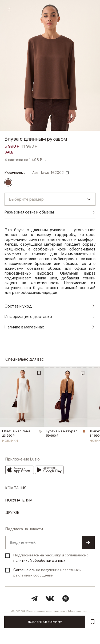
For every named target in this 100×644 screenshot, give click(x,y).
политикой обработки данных (39, 560)
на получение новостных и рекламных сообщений (47, 572)
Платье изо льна (16, 431)
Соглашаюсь (24, 570)
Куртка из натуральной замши (63, 431)
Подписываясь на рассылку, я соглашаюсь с (51, 558)
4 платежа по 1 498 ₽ (23, 160)
